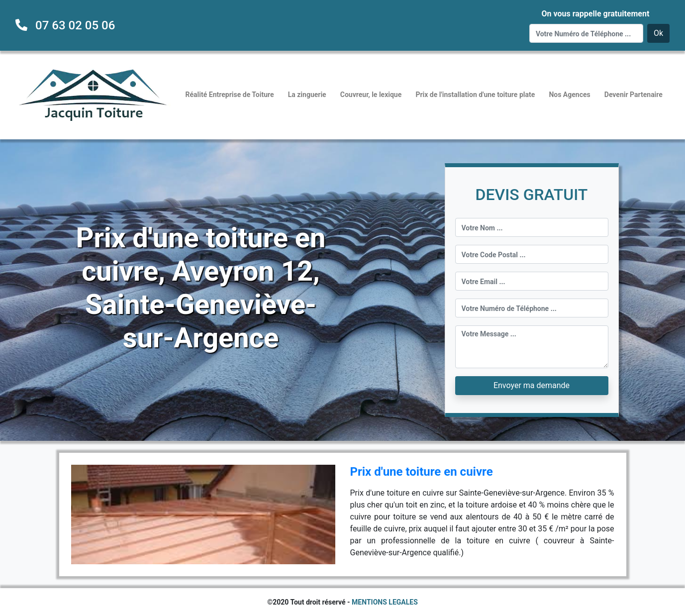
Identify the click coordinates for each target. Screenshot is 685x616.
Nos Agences (569, 95)
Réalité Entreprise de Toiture (230, 95)
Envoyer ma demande (532, 385)
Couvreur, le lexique (371, 95)
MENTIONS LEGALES (385, 602)
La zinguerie (307, 95)
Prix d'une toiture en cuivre (422, 472)
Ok (658, 33)
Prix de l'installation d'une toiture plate (475, 95)
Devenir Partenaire (634, 95)
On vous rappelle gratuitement (595, 14)
